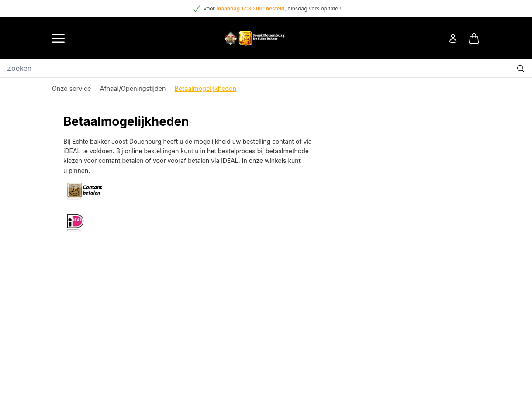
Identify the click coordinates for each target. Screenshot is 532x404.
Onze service (72, 88)
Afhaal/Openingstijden (133, 88)
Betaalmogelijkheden (206, 88)
